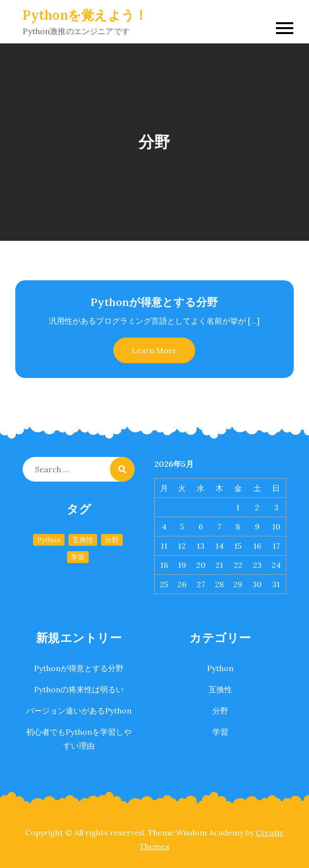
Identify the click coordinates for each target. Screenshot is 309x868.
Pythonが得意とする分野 (154, 302)
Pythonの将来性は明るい (79, 689)
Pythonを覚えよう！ (85, 15)
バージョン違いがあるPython (79, 711)
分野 (220, 711)
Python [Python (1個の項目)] (49, 540)
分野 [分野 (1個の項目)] (112, 540)
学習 (220, 732)
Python (220, 668)
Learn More (154, 350)
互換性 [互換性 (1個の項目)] (83, 540)
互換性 (220, 689)
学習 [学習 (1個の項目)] (78, 557)
